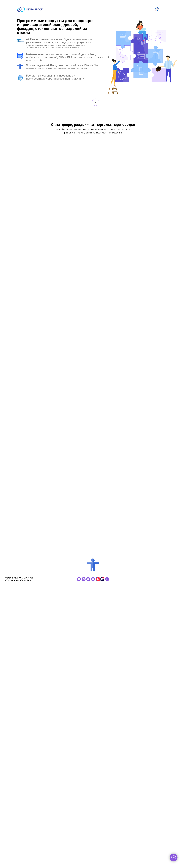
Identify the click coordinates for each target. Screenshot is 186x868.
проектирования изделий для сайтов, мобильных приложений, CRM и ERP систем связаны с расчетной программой (68, 57)
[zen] (79, 861)
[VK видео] (98, 861)
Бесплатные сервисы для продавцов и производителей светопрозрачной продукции (55, 77)
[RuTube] (102, 861)
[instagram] (84, 861)
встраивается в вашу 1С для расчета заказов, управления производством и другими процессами (59, 41)
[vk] (107, 861)
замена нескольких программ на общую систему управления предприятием (56, 68)
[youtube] (88, 861)
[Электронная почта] (93, 861)
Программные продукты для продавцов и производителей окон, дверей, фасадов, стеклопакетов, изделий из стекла (55, 27)
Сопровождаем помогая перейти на (62, 65)
